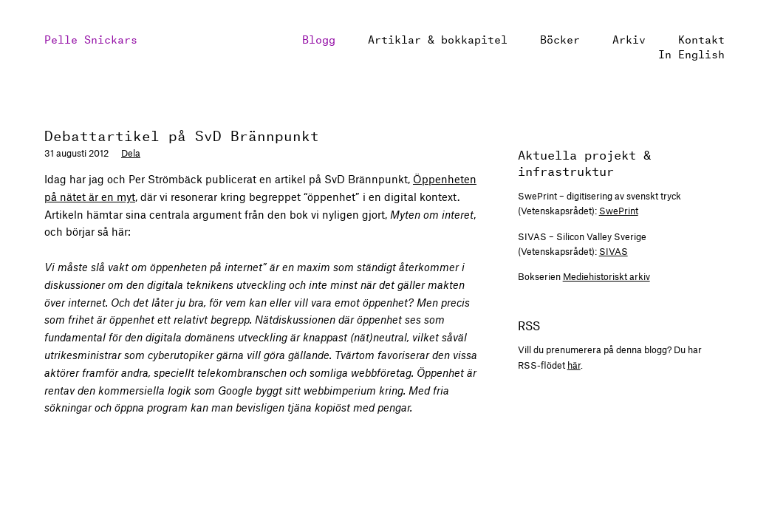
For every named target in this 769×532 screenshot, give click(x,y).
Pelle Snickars (91, 38)
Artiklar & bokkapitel (438, 38)
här (574, 365)
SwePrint (619, 211)
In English (691, 53)
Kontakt (701, 38)
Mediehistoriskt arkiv (606, 276)
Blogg (319, 38)
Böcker (560, 38)
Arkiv (629, 38)
